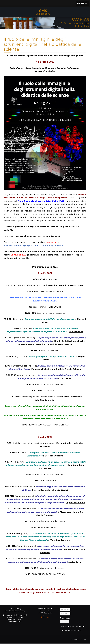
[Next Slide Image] (86, 24)
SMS (43, 11)
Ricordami (66, 618)
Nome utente (60, 608)
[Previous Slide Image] (2, 24)
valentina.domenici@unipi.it (18, 245)
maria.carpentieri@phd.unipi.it (50, 245)
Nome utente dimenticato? (73, 626)
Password (60, 612)
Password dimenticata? (71, 631)
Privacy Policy (45, 617)
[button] (82, 3)
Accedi (64, 622)
